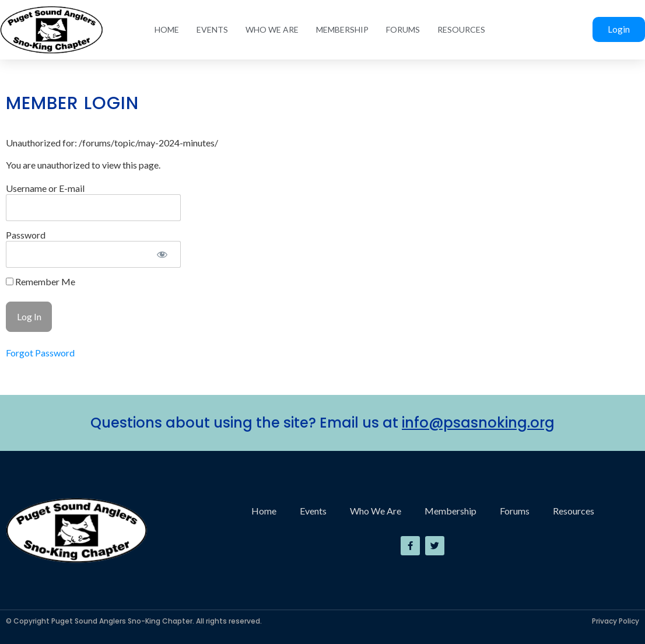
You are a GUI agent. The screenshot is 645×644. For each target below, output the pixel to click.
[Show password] (162, 254)
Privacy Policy (616, 621)
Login (619, 29)
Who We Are (272, 29)
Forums (403, 29)
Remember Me (41, 282)
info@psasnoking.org (478, 423)
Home (167, 29)
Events (212, 29)
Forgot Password (40, 353)
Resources (461, 29)
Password (26, 235)
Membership (342, 29)
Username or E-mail (45, 188)
